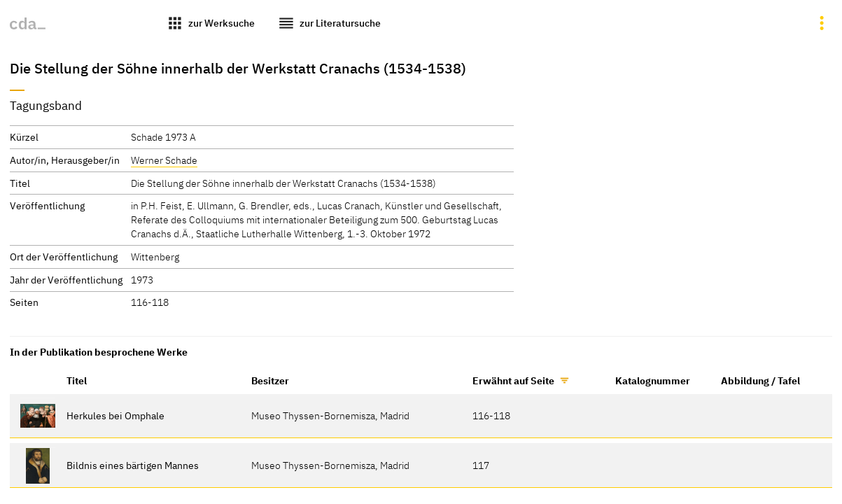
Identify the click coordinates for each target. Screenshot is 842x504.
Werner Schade (164, 160)
